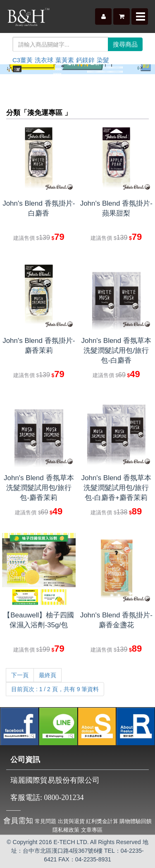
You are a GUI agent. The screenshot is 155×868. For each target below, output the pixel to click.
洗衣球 (44, 60)
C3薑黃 (23, 60)
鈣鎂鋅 (85, 60)
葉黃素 (65, 60)
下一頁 (20, 675)
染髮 (103, 60)
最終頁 (48, 675)
